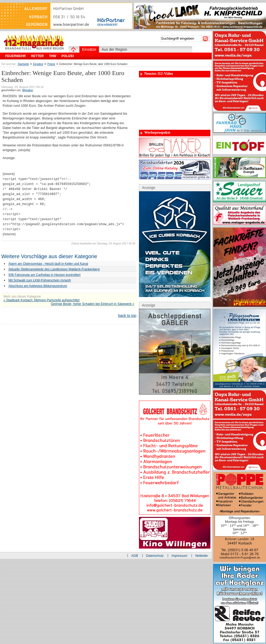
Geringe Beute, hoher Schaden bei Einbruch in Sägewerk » (93, 304)
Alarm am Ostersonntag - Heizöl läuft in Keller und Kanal (48, 264)
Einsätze (38, 64)
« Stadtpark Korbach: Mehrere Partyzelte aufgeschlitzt (41, 300)
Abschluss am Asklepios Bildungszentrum (38, 286)
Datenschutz (155, 556)
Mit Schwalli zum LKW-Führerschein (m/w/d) (40, 280)
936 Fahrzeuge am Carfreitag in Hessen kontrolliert (44, 275)
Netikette (202, 556)
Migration (28, 90)
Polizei (51, 64)
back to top (127, 316)
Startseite (23, 64)
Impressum (179, 556)
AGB (135, 556)
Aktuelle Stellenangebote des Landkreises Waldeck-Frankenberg (54, 269)
